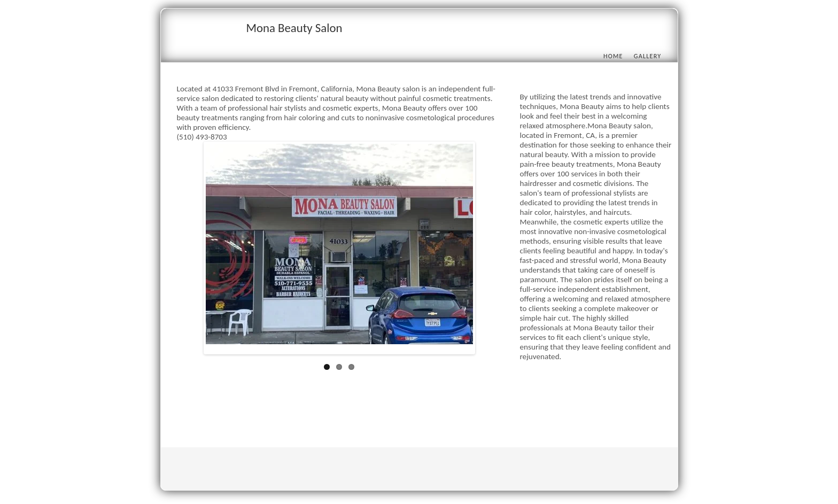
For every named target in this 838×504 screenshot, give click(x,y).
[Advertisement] (371, 410)
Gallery (648, 56)
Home (613, 56)
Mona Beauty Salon (294, 28)
